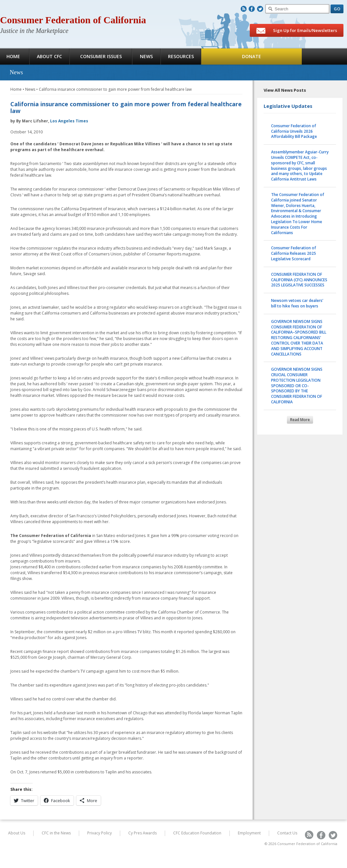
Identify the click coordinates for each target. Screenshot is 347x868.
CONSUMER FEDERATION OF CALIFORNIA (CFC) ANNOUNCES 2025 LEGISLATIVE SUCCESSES (299, 280)
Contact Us (287, 833)
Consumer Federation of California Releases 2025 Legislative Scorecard (294, 253)
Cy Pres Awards (142, 833)
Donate (252, 56)
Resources (181, 56)
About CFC (49, 56)
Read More (300, 420)
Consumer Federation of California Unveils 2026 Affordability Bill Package (294, 131)
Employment (249, 833)
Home (16, 89)
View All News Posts (285, 90)
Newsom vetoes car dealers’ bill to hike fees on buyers (297, 303)
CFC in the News (56, 833)
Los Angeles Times (69, 121)
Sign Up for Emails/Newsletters (297, 31)
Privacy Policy (100, 833)
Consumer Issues (101, 56)
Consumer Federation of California (73, 20)
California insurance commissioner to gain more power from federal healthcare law (115, 89)
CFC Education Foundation (197, 833)
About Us (17, 833)
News (146, 56)
